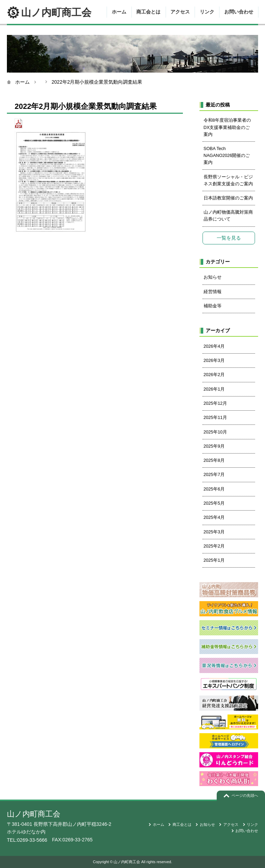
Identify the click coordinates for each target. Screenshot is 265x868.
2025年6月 (214, 489)
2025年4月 (214, 517)
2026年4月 (214, 346)
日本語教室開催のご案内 (228, 198)
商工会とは (148, 12)
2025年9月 (214, 446)
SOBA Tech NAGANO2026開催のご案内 (227, 156)
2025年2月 (214, 546)
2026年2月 (214, 375)
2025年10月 (215, 432)
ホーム (119, 12)
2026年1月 (214, 389)
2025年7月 (214, 475)
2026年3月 (214, 361)
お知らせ (213, 277)
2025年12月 (215, 403)
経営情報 (213, 292)
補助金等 (213, 306)
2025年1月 (214, 560)
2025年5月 (214, 503)
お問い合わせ (239, 12)
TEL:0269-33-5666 (27, 840)
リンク (207, 12)
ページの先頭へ (245, 795)
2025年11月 (215, 418)
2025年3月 (214, 532)
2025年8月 (214, 460)
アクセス (180, 12)
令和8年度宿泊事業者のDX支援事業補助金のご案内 (227, 127)
